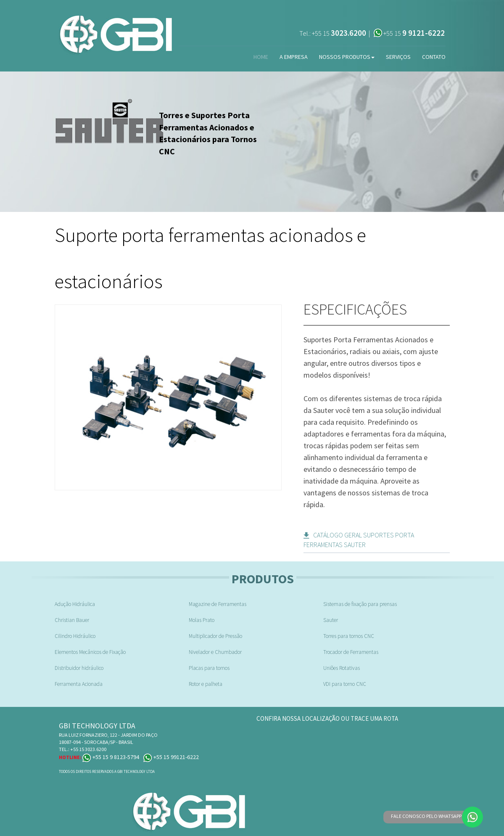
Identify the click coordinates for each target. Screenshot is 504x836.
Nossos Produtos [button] (347, 57)
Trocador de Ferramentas (351, 652)
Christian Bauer (72, 620)
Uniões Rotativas (342, 668)
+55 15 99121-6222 (171, 757)
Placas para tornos (209, 668)
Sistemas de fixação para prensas (360, 604)
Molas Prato (202, 620)
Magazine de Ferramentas (218, 604)
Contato (434, 57)
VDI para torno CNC (345, 684)
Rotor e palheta (206, 684)
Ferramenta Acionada (79, 684)
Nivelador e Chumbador (215, 652)
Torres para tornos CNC (349, 636)
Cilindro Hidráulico (75, 636)
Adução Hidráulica (75, 604)
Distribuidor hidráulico (79, 668)
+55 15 (339, 33)
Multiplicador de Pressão (215, 636)
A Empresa (294, 57)
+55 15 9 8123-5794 (111, 757)
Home (261, 57)
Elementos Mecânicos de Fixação (90, 652)
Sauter (331, 620)
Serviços (398, 57)
